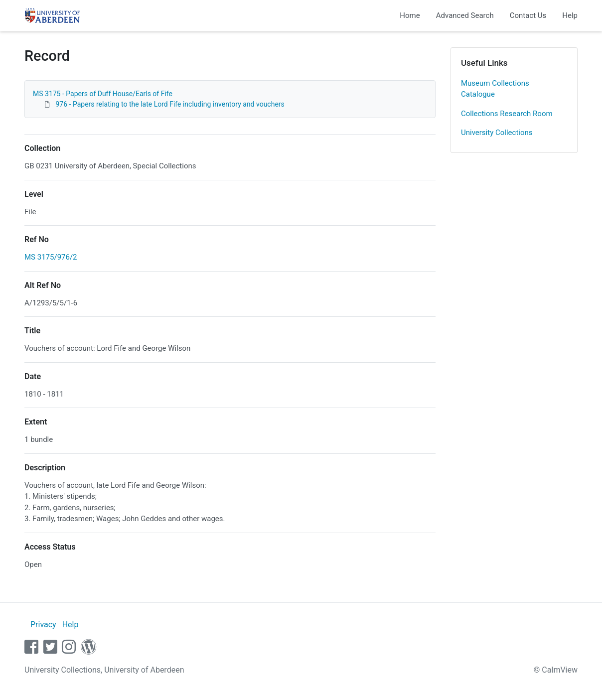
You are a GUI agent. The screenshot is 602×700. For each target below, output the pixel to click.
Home (410, 15)
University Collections (497, 133)
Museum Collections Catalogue (495, 89)
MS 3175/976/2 (51, 257)
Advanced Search (465, 15)
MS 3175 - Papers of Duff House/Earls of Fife (103, 94)
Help (570, 15)
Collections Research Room (507, 114)
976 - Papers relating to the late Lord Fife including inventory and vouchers (169, 104)
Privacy (43, 625)
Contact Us (528, 15)
